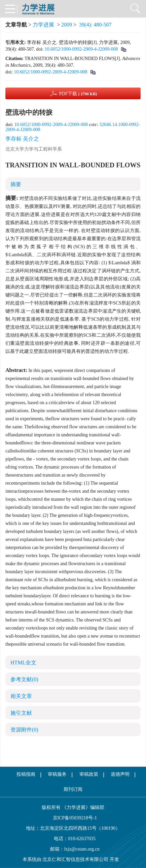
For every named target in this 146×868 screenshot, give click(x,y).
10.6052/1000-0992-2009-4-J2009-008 (81, 49)
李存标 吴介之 (22, 139)
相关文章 (21, 696)
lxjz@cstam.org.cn (82, 849)
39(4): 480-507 (95, 25)
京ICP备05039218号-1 (73, 818)
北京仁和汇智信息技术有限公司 (75, 859)
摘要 (16, 184)
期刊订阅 (73, 789)
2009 (67, 25)
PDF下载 (78, 94)
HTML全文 (23, 663)
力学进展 (43, 25)
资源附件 (24, 730)
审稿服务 (57, 774)
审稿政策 (89, 774)
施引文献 (21, 713)
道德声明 (120, 774)
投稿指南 (26, 774)
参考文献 (24, 679)
